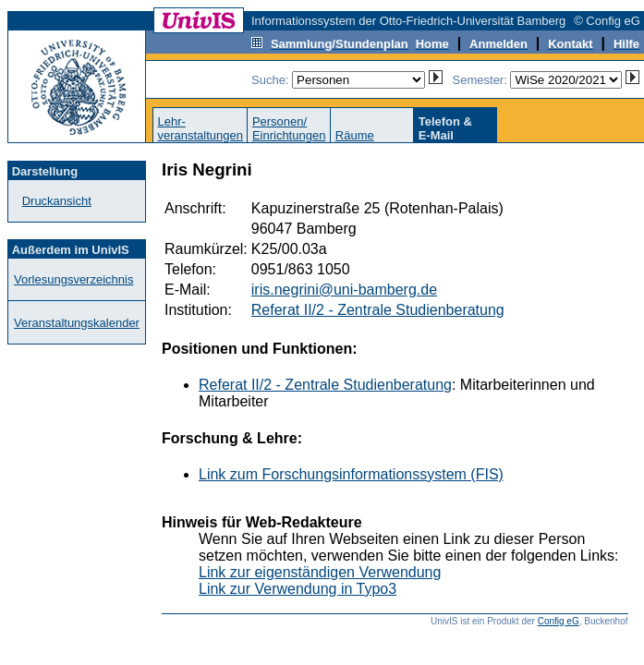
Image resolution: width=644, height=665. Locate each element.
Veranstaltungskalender (77, 323)
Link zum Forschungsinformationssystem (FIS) (351, 474)
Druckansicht (57, 201)
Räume (355, 135)
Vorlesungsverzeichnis (73, 279)
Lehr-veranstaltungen (200, 128)
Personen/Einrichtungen (289, 128)
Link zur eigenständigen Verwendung (320, 572)
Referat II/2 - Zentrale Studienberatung (378, 310)
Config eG (559, 621)
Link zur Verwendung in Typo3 (298, 589)
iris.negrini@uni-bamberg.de (344, 290)
